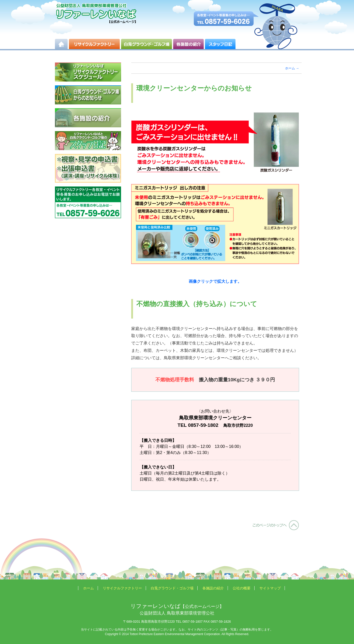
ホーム (290, 68)
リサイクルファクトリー (122, 588)
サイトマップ (270, 588)
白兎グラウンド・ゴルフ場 (172, 588)
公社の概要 (242, 588)
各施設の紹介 (213, 588)
